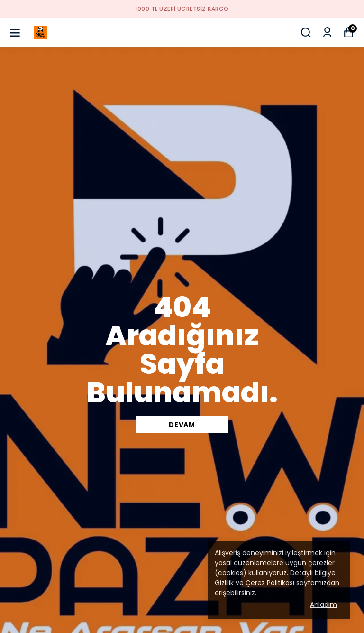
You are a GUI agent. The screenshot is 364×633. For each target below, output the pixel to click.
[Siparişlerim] (327, 33)
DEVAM (182, 425)
